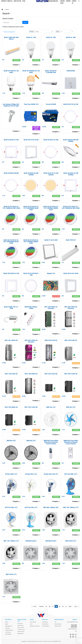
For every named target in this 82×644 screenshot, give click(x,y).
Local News (45, 622)
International (33, 622)
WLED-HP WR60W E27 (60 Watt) (31, 72)
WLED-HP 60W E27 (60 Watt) (11, 72)
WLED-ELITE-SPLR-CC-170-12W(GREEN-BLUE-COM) (31, 208)
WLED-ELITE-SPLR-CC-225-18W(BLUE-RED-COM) (71, 207)
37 (53, 606)
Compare (16, 65)
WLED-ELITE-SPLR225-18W (31, 274)
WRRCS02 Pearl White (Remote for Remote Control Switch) (71, 442)
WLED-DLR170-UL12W (71, 104)
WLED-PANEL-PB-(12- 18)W (11, 308)
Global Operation (9, 630)
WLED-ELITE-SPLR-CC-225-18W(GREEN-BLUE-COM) (11, 242)
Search (7, 9)
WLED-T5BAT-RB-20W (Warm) (11, 38)
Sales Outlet (20, 625)
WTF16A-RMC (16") (71, 474)
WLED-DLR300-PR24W (11, 173)
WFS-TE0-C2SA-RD (51, 374)
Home (7, 622)
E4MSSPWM (71, 71)
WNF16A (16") (51, 407)
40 (63, 606)
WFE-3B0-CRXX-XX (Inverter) (71, 308)
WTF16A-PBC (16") (31, 507)
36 (50, 606)
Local (31, 624)
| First (34, 606)
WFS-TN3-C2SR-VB (71, 374)
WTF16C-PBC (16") (11, 507)
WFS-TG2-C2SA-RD (31, 407)
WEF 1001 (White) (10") (71, 507)
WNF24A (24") (31, 441)
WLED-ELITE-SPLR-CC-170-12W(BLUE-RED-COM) (11, 207)
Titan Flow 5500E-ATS (31, 104)
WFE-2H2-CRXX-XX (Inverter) (31, 341)
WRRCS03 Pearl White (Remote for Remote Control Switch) (51, 442)
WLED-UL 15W (51, 37)
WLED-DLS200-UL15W (11, 140)
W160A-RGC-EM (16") (51, 474)
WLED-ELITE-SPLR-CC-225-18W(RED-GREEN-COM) (31, 242)
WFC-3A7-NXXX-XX (11, 340)
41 (66, 606)
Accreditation (8, 634)
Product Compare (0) (9, 32)
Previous (41, 606)
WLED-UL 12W (31, 37)
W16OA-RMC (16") (11, 474)
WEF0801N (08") (51, 541)
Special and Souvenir (35, 626)
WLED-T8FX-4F (71, 240)
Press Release (46, 626)
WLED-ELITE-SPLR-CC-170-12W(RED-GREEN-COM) (51, 208)
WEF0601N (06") (31, 541)
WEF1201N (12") (11, 574)
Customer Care (21, 629)
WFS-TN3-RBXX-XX (11, 407)
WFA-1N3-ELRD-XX (11, 374)
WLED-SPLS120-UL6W (31, 140)
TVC (55, 622)
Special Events (58, 624)
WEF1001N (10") (71, 541)
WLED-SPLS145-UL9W (71, 273)
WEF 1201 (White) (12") (11, 541)
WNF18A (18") (71, 407)
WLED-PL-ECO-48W (51, 240)
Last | (77, 606)
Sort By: (32, 31)
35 (46, 606)
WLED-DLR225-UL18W (51, 140)
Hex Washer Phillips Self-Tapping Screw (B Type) (11, 105)
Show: (58, 31)
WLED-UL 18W (71, 37)
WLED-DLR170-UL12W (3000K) (51, 174)
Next (71, 606)
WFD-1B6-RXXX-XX (31, 374)
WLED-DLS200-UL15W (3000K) (71, 174)
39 (60, 606)
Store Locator (21, 627)
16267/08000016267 (72, 622)
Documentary (58, 626)
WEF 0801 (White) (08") (51, 507)
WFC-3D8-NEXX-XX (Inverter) (51, 308)
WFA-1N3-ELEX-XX (71, 340)
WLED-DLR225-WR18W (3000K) (71, 141)
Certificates (8, 632)
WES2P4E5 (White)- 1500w (31, 308)
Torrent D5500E (51, 104)
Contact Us (20, 623)
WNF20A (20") (11, 441)
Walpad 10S (51, 273)
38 (57, 606)
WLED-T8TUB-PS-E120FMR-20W (51, 72)
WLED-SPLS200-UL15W (11, 273)
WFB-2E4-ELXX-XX (51, 340)
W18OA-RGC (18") (31, 474)
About (7, 624)
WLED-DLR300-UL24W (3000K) (31, 174)
